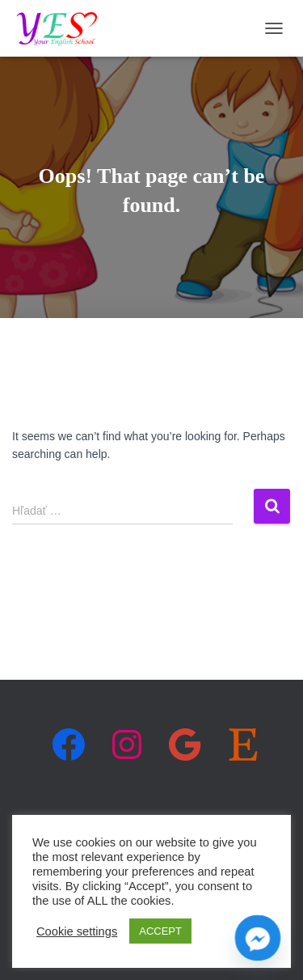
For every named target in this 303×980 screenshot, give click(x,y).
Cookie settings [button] (77, 931)
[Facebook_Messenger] (258, 938)
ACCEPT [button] (160, 931)
